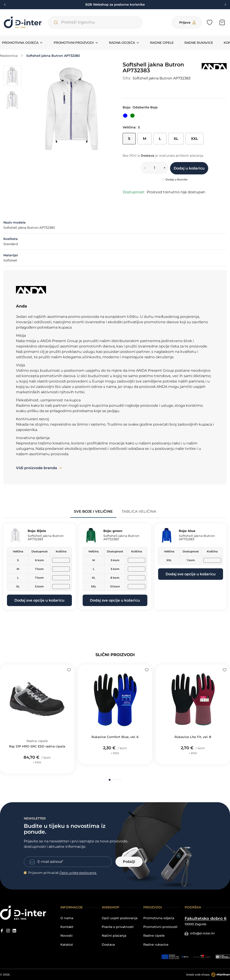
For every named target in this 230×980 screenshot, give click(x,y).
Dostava (108, 945)
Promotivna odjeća (159, 918)
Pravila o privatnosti (118, 927)
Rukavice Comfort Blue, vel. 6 (115, 737)
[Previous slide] (5, 5)
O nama (67, 918)
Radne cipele (162, 43)
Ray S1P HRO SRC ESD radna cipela (37, 746)
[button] (110, 780)
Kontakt (67, 927)
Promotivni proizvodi (160, 927)
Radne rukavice (199, 43)
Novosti (66, 936)
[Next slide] (225, 5)
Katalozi (67, 945)
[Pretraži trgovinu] (56, 22)
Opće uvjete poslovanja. (78, 873)
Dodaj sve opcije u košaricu (39, 600)
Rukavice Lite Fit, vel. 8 (193, 737)
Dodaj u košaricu (189, 168)
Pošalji (129, 862)
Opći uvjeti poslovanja (120, 918)
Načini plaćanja (114, 936)
